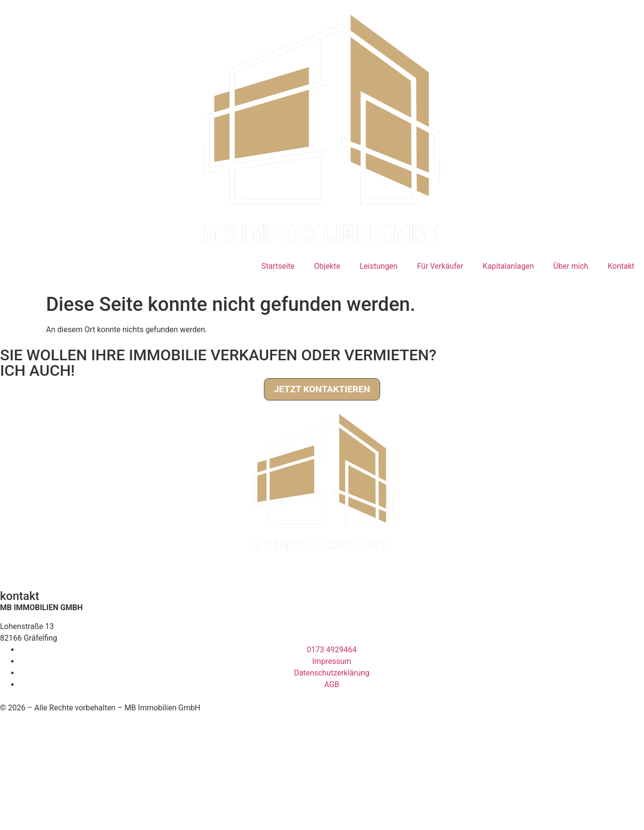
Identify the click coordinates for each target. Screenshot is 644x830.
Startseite (278, 266)
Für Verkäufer (440, 266)
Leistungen (379, 266)
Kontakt (621, 266)
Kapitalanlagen (508, 266)
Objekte (327, 266)
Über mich (571, 266)
